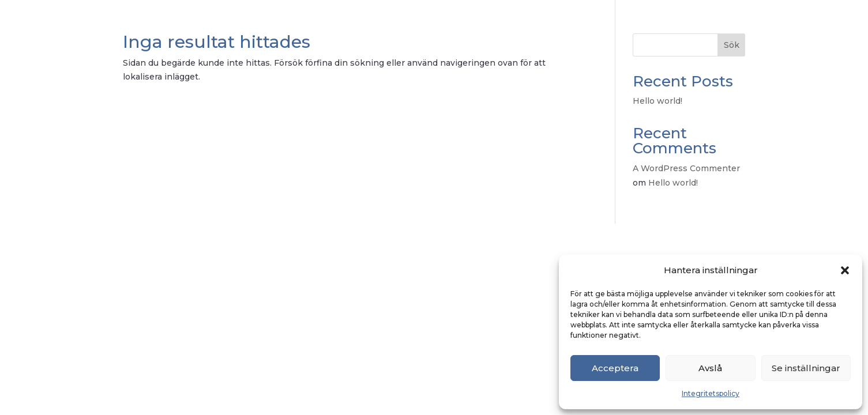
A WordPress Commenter (686, 168)
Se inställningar (806, 368)
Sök (732, 45)
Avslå (710, 368)
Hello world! (657, 101)
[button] (845, 270)
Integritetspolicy (711, 393)
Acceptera (615, 368)
